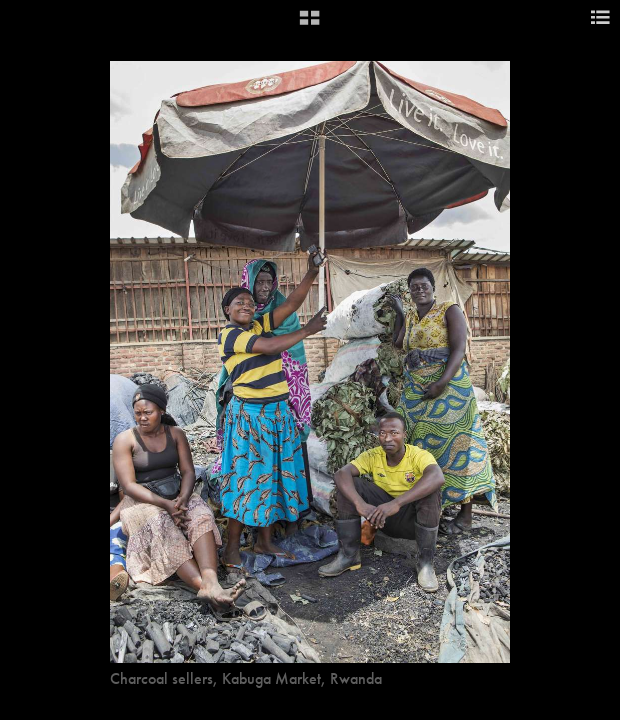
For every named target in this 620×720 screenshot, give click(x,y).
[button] (309, 25)
